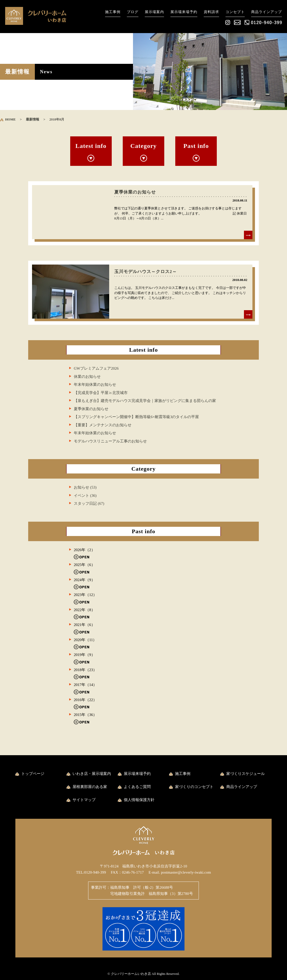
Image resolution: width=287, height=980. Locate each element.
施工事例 (113, 12)
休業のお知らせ (87, 377)
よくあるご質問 (137, 787)
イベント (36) (85, 496)
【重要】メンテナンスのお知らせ (103, 425)
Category (144, 146)
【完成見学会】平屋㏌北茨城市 (101, 393)
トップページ (33, 774)
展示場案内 (154, 12)
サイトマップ (84, 800)
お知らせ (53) (85, 487)
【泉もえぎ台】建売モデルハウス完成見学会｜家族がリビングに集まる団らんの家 (145, 401)
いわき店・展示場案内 (92, 774)
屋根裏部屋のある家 (90, 787)
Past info (196, 146)
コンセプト (235, 12)
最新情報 (33, 119)
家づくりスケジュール (245, 774)
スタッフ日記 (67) (89, 503)
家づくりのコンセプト (194, 787)
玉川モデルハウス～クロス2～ (146, 272)
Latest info (91, 146)
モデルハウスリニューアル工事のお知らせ (110, 441)
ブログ (133, 12)
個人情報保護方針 (139, 800)
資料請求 (211, 12)
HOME (10, 119)
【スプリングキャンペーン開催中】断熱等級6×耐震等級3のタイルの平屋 (136, 417)
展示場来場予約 (184, 12)
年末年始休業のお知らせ (95, 385)
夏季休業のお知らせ (135, 192)
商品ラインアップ (266, 12)
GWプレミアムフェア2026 (96, 368)
